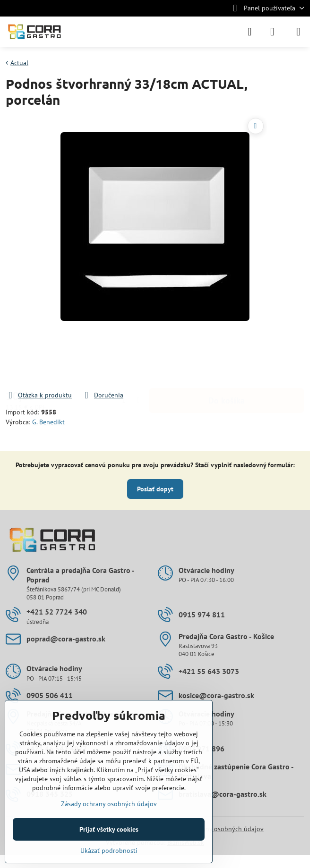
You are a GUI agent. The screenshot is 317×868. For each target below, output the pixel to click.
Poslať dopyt (155, 489)
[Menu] (299, 32)
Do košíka (227, 364)
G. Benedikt (48, 422)
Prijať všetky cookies (109, 829)
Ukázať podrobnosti (109, 851)
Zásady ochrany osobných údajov (216, 829)
